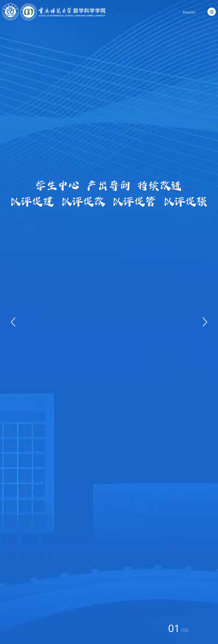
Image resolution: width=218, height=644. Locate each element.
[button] (13, 322)
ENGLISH (189, 12)
